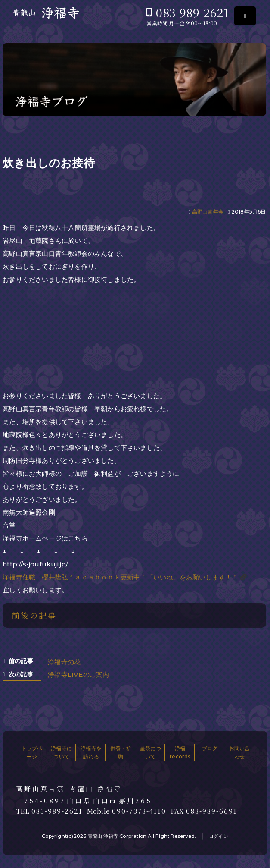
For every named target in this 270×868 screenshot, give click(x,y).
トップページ (32, 752)
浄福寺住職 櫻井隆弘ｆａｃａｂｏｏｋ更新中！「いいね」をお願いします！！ (120, 577)
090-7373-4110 (139, 811)
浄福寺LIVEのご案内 (78, 675)
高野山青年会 (208, 212)
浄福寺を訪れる (91, 752)
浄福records (180, 752)
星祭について (151, 752)
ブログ (210, 748)
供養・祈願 (121, 752)
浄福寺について (61, 752)
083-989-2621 (192, 12)
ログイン (219, 836)
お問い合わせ (240, 752)
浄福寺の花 (64, 662)
